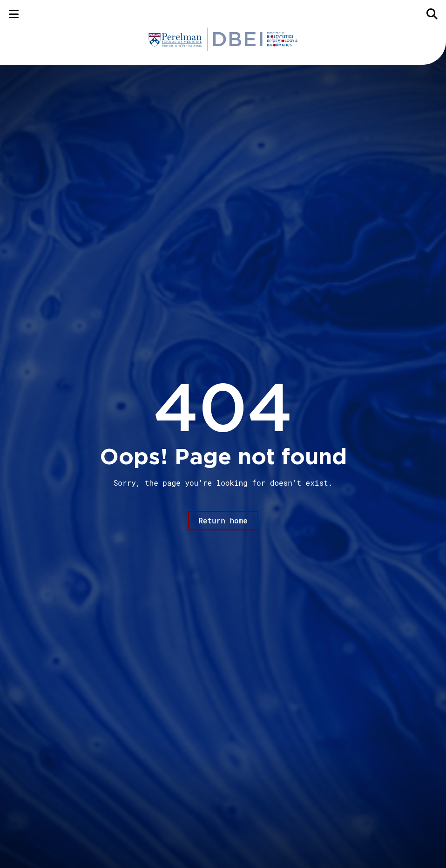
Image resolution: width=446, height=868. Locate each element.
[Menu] (14, 14)
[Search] (432, 14)
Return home (223, 520)
